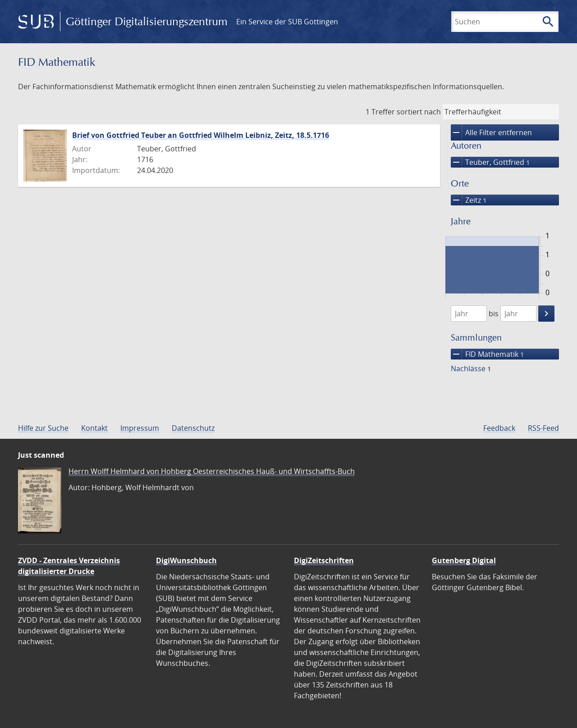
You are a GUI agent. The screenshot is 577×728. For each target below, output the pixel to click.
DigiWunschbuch (186, 560)
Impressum (140, 428)
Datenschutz (193, 428)
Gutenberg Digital (464, 560)
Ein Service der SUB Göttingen (287, 22)
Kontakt (94, 428)
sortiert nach (419, 112)
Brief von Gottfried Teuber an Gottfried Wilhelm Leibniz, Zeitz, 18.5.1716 (201, 135)
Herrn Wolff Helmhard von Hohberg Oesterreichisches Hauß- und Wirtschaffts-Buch (212, 471)
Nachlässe (471, 369)
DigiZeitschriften (324, 560)
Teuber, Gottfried (490, 162)
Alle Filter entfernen (491, 132)
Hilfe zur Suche (43, 428)
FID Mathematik (487, 354)
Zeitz (469, 200)
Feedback (499, 428)
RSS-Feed (543, 428)
